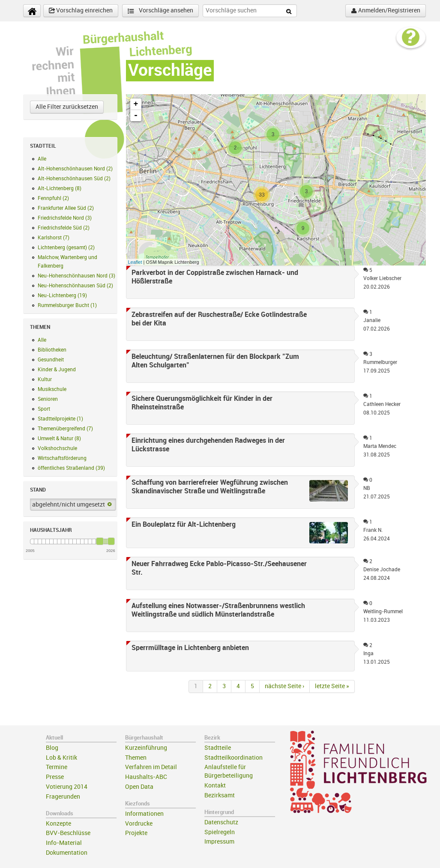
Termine (57, 767)
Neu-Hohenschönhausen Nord (76, 276)
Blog (52, 748)
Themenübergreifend (65, 429)
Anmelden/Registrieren (386, 11)
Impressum (219, 842)
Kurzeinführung (146, 748)
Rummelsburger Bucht (67, 305)
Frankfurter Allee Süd (66, 208)
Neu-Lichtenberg (62, 295)
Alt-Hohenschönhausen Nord (75, 169)
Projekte (136, 833)
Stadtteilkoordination (233, 758)
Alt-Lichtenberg (60, 188)
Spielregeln (220, 832)
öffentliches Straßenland (71, 468)
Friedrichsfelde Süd (64, 228)
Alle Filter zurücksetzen (67, 107)
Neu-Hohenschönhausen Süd (75, 286)
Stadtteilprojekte (60, 419)
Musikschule (52, 389)
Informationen (144, 814)
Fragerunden (63, 797)
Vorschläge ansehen (160, 11)
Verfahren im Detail (151, 767)
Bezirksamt (220, 795)
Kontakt (215, 786)
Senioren (48, 399)
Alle (42, 159)
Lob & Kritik (61, 758)
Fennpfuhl (53, 198)
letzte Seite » (332, 686)
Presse (55, 777)
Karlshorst (54, 238)
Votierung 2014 (67, 787)
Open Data (139, 787)
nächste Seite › (284, 686)
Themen (136, 758)
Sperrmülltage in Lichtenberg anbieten (190, 648)
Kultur (45, 379)
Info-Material (64, 843)
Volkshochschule (57, 448)
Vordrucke (139, 824)
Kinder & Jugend (57, 370)
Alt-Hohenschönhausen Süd (74, 179)
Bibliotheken (52, 350)
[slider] (100, 541)
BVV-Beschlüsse (68, 833)
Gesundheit (51, 360)
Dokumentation (67, 853)
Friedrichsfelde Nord (65, 218)
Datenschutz (221, 822)
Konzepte (58, 824)
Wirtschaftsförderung (62, 458)
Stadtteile (218, 748)
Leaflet (135, 262)
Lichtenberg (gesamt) (66, 248)
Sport (44, 409)
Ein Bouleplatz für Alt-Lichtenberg (184, 525)
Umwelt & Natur (59, 438)
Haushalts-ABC (146, 777)
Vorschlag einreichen (81, 11)
